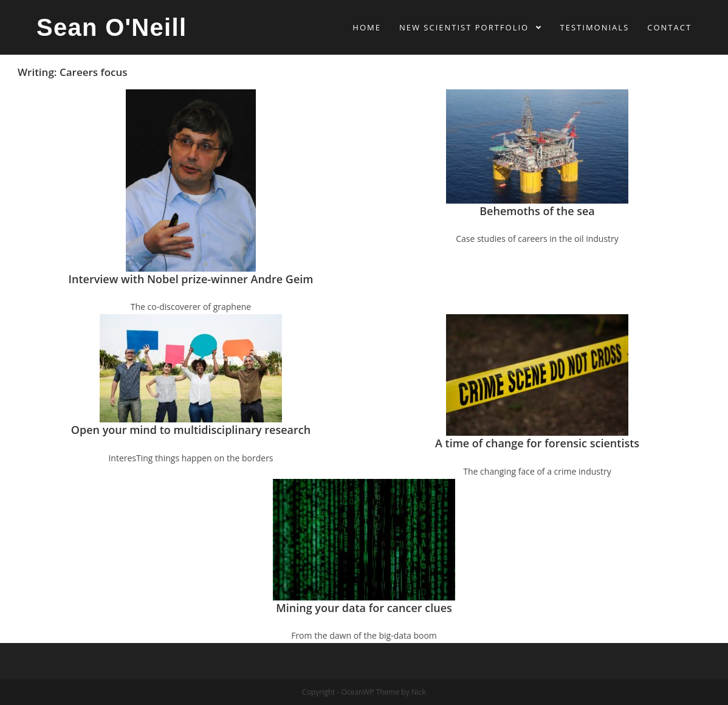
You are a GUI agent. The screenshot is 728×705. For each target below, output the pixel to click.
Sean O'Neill (112, 27)
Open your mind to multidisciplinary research (191, 430)
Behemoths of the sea (537, 211)
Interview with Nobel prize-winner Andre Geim (191, 279)
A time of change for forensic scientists (537, 443)
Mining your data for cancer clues (364, 608)
